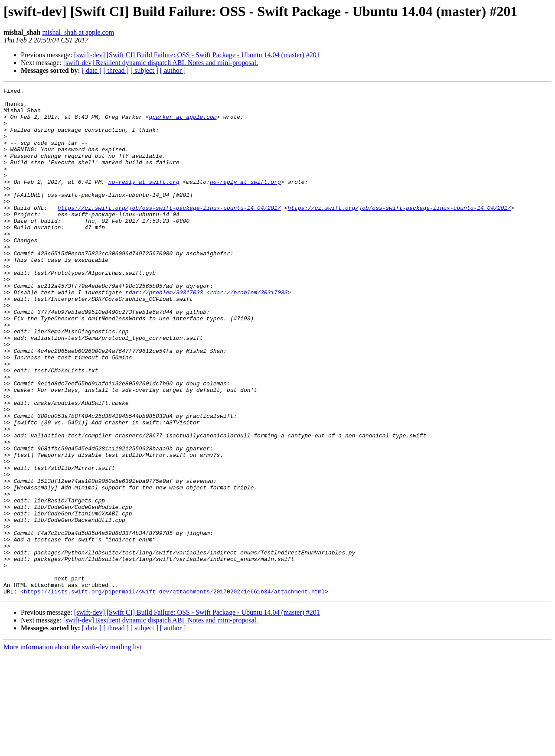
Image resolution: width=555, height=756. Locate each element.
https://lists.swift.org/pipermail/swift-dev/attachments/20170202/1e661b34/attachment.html (174, 693)
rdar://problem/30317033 (164, 334)
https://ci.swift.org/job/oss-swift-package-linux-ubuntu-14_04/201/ (169, 232)
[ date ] (92, 70)
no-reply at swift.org (144, 201)
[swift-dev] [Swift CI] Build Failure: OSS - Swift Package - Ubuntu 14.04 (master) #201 (197, 55)
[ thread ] (116, 70)
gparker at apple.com (183, 123)
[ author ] (173, 70)
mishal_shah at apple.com (78, 32)
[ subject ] (144, 70)
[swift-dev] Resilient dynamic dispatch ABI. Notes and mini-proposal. (161, 63)
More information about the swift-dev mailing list (72, 748)
